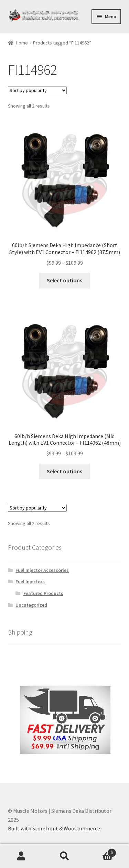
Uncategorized (31, 605)
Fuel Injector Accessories (42, 570)
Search (64, 856)
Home (22, 43)
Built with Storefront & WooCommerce (54, 828)
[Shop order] (37, 90)
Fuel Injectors (30, 582)
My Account (21, 856)
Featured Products (43, 593)
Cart (101, 851)
